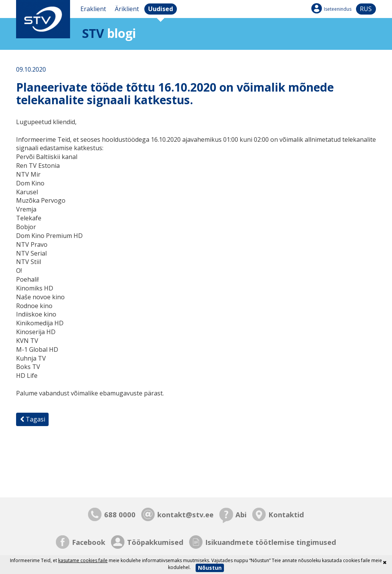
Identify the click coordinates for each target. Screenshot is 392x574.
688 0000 (120, 514)
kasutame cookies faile (83, 560)
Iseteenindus (338, 9)
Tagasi (33, 419)
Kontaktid (286, 514)
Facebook (89, 542)
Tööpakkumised (155, 542)
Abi (241, 514)
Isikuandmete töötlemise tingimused (271, 542)
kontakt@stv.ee (185, 514)
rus (366, 9)
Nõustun (210, 568)
